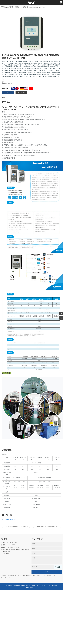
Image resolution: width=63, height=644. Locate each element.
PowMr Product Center (14, 576)
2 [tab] (30, 49)
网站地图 (54, 586)
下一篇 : (48, 526)
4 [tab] (33, 49)
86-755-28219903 (12, 543)
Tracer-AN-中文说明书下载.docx (11, 519)
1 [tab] (28, 49)
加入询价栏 (21, 93)
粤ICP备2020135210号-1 (44, 586)
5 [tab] (35, 49)
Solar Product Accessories (17, 578)
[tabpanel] (31, 33)
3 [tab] (31, 49)
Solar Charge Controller (28, 576)
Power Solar (5, 578)
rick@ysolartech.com (13, 547)
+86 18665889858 (12, 545)
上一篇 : (17, 526)
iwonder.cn (34, 588)
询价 (8, 93)
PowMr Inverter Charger (53, 576)
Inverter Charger (41, 576)
